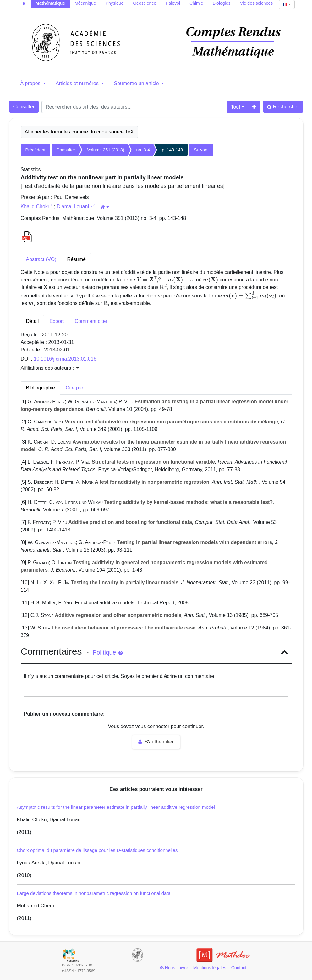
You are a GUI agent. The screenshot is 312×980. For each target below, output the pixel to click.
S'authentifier (156, 742)
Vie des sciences (257, 3)
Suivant (201, 150)
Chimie (196, 3)
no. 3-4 (143, 150)
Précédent (36, 150)
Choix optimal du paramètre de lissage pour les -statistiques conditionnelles (97, 850)
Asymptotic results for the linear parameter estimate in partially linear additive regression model (116, 807)
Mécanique (85, 3)
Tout (235, 107)
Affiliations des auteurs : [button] (50, 368)
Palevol (173, 3)
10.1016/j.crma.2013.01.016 (65, 359)
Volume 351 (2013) (106, 150)
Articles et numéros (78, 83)
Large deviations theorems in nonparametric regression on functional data (94, 893)
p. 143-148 (172, 150)
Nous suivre (174, 968)
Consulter (24, 107)
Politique (107, 652)
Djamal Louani (73, 207)
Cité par (74, 388)
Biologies (222, 3)
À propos (31, 83)
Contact (239, 968)
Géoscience (145, 3)
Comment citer (91, 321)
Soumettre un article (137, 83)
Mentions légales (210, 968)
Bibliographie (41, 388)
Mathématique (50, 3)
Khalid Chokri (36, 207)
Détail (33, 321)
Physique (115, 3)
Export (57, 321)
